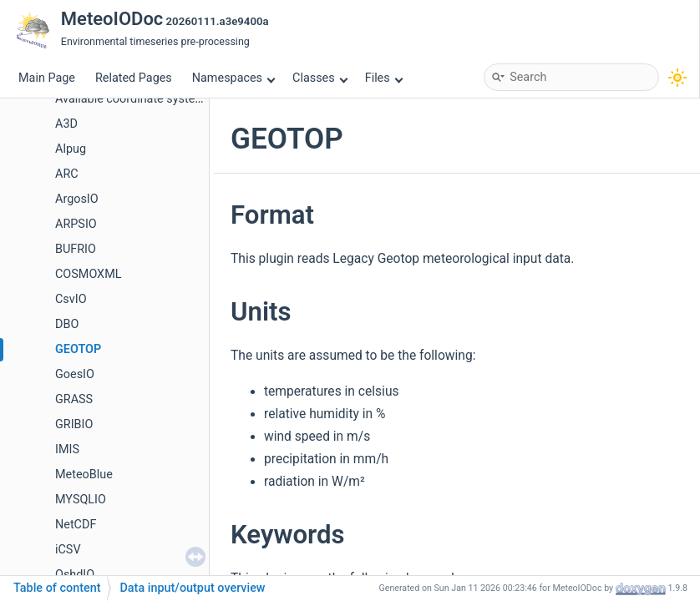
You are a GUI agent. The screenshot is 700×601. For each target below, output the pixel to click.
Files (384, 78)
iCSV (68, 550)
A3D (66, 124)
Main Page (47, 78)
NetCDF (76, 525)
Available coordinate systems (133, 99)
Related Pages (134, 78)
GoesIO (75, 374)
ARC (67, 174)
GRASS (74, 399)
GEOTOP (78, 349)
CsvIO (71, 299)
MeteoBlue (84, 475)
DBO (67, 324)
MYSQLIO (81, 500)
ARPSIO (76, 224)
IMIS (67, 449)
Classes (320, 78)
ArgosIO (77, 199)
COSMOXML (88, 274)
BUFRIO (76, 249)
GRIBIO (74, 424)
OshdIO (75, 575)
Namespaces (234, 78)
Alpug (71, 149)
